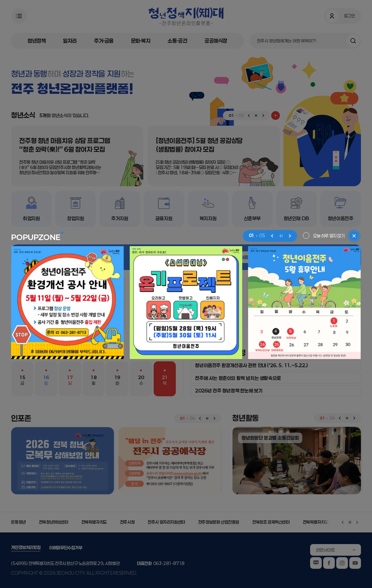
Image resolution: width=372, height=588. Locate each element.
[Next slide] (290, 236)
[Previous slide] (272, 236)
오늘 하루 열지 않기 (329, 235)
